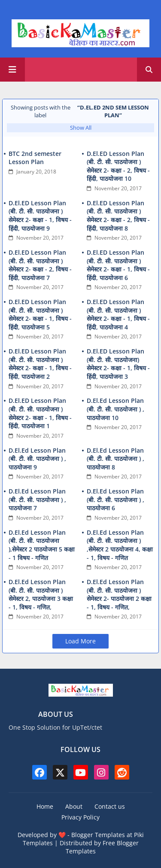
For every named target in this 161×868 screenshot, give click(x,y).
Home (45, 806)
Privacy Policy (80, 817)
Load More (80, 641)
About (74, 806)
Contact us (110, 806)
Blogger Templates (98, 835)
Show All (81, 128)
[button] (149, 70)
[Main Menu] (12, 70)
